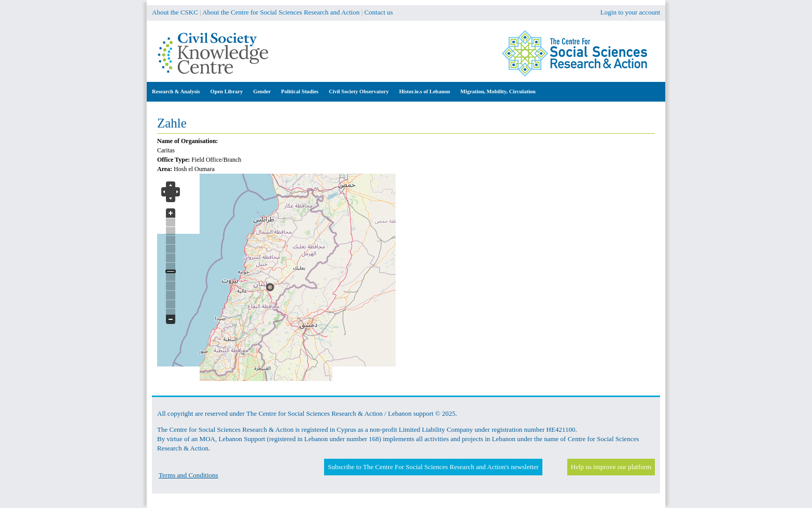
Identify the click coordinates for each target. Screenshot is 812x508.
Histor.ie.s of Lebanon (425, 91)
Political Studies (300, 91)
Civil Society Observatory (359, 91)
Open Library (227, 91)
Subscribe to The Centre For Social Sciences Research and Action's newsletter (433, 467)
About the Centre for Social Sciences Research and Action (281, 12)
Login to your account (630, 12)
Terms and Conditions (188, 475)
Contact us (379, 12)
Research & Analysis (176, 91)
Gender (262, 91)
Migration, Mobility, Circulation (498, 91)
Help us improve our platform (611, 467)
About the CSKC (175, 12)
